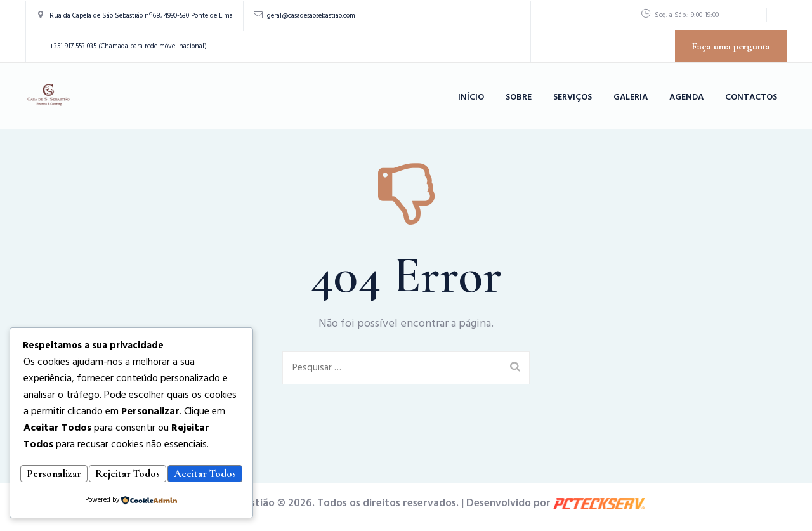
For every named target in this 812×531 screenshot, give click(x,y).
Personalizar (73, 456)
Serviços (573, 97)
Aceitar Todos (131, 475)
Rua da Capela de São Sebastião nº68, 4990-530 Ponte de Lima (141, 16)
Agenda (686, 97)
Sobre (519, 97)
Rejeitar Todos (185, 456)
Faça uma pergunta (731, 46)
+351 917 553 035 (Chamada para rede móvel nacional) (128, 46)
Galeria (631, 97)
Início (471, 97)
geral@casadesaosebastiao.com (311, 16)
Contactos (751, 97)
